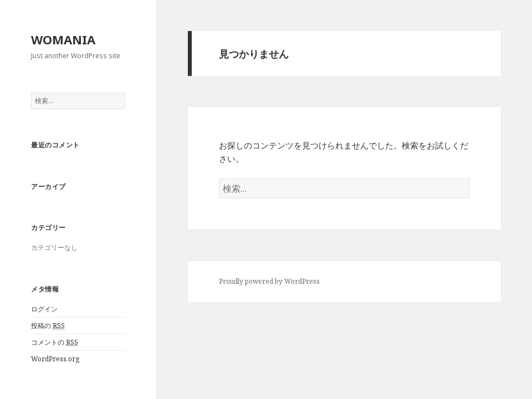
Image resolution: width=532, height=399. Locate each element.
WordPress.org (55, 359)
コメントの (55, 342)
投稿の (48, 326)
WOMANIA (63, 39)
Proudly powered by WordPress (269, 281)
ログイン (44, 309)
